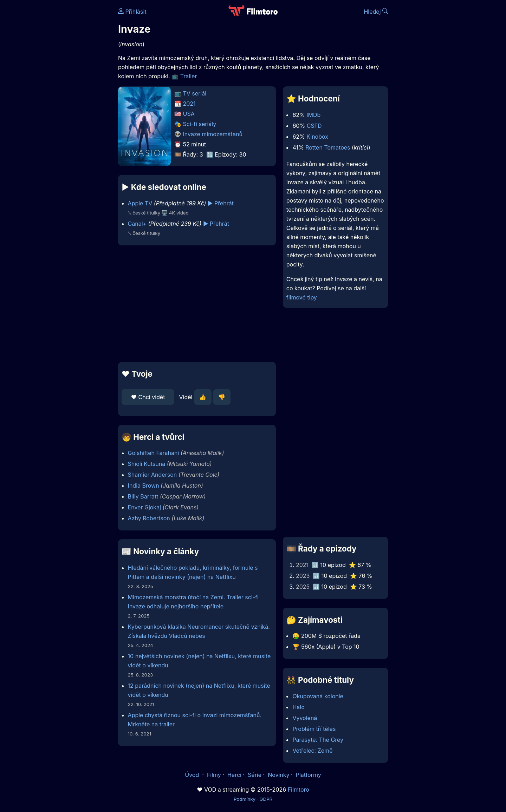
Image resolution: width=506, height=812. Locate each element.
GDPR (266, 799)
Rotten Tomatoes (328, 147)
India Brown (144, 486)
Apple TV (140, 203)
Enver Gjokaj (144, 507)
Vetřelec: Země (312, 751)
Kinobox (317, 137)
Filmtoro (299, 790)
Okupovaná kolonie (318, 696)
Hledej (376, 12)
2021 (189, 104)
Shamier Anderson (153, 475)
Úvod (193, 775)
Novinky (278, 775)
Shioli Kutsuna (147, 464)
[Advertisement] (67, 108)
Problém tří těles (314, 729)
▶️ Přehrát (221, 203)
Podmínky (245, 799)
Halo (298, 707)
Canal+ (137, 224)
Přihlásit (132, 12)
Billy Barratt (143, 496)
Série (255, 775)
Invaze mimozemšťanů (213, 134)
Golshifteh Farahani (154, 453)
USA (189, 114)
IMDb (313, 115)
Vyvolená (305, 718)
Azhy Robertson (149, 518)
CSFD (314, 126)
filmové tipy (302, 297)
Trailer (189, 76)
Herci (234, 775)
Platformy (309, 775)
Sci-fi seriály (200, 124)
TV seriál (195, 93)
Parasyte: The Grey (318, 740)
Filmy (214, 775)
